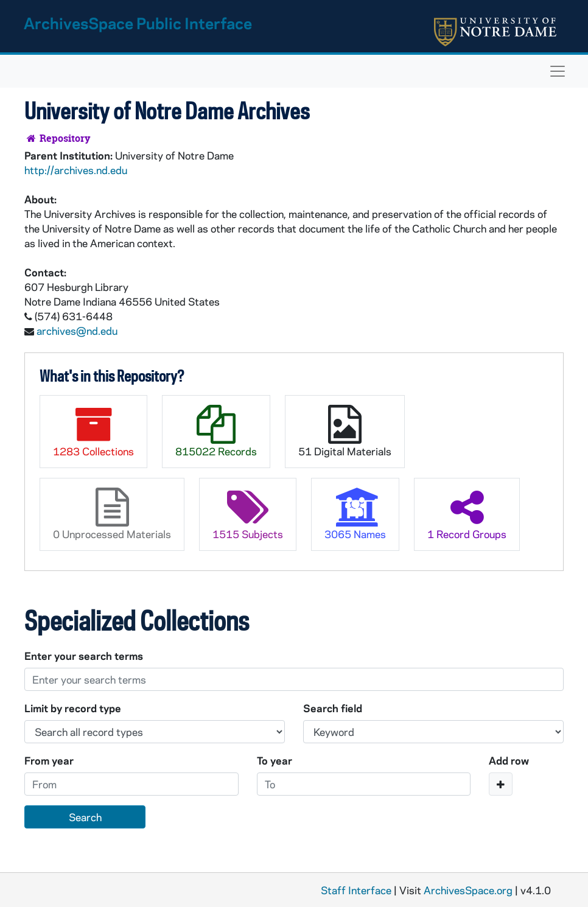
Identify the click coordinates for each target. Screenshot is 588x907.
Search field (333, 708)
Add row (509, 760)
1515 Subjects (248, 514)
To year (275, 760)
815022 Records (216, 431)
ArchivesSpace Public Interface (138, 23)
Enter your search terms (84, 656)
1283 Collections (93, 431)
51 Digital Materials (345, 431)
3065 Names (355, 514)
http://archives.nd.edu (76, 170)
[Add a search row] (501, 784)
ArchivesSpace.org (468, 890)
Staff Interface (356, 890)
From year (49, 760)
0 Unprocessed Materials (112, 514)
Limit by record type (73, 708)
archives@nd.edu (77, 331)
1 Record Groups (467, 514)
